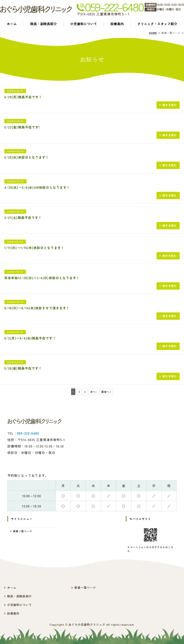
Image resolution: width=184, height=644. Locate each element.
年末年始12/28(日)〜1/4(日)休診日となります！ (42, 278)
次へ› (94, 392)
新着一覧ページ (23, 531)
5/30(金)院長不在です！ (23, 368)
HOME (153, 33)
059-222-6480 (28, 433)
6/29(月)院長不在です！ (23, 97)
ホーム (12, 24)
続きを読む (170, 105)
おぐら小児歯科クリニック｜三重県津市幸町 (36, 9)
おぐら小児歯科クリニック (87, 624)
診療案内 (117, 24)
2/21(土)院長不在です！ (23, 217)
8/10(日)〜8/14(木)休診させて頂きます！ (37, 308)
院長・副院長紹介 (43, 24)
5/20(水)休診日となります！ (27, 157)
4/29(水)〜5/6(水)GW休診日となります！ (37, 187)
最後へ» (106, 392)
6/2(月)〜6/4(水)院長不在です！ (30, 338)
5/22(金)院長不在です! (22, 127)
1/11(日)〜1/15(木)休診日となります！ (34, 248)
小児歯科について (84, 24)
